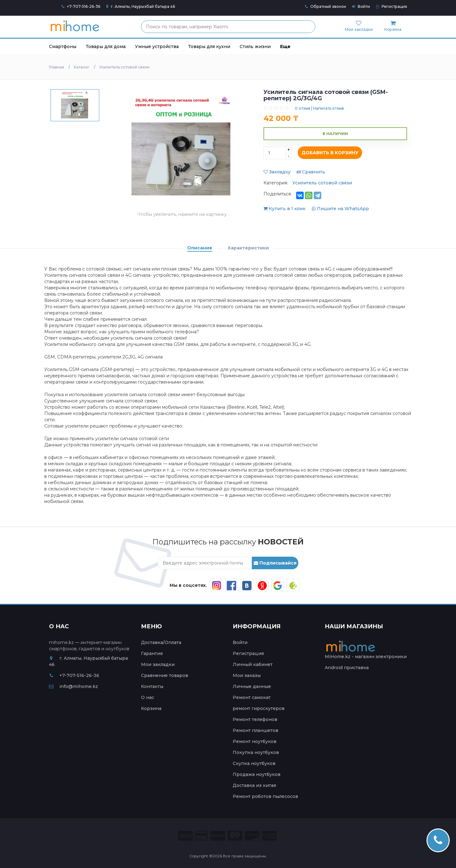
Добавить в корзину (328, 153)
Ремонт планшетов (255, 730)
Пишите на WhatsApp (340, 209)
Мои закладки (158, 664)
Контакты (152, 686)
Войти (361, 6)
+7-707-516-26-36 (84, 6)
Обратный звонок (326, 6)
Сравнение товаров (165, 675)
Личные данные (252, 686)
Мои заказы (247, 675)
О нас (148, 697)
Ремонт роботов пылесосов (265, 796)
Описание (200, 248)
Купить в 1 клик (285, 209)
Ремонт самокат (252, 697)
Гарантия (152, 653)
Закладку (277, 172)
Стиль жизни (255, 46)
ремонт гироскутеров (259, 708)
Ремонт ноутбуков (255, 741)
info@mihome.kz (73, 686)
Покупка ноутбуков (256, 752)
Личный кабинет (253, 664)
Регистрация (391, 6)
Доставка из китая (254, 785)
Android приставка (347, 668)
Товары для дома (106, 46)
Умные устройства (157, 46)
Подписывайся (275, 563)
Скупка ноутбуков (254, 763)
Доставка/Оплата (161, 642)
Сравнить (311, 172)
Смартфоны (63, 46)
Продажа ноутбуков (257, 774)
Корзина (151, 708)
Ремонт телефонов (255, 719)
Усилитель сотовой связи (322, 183)
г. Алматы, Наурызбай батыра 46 (141, 6)
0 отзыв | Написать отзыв (319, 108)
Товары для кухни (209, 46)
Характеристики (248, 248)
